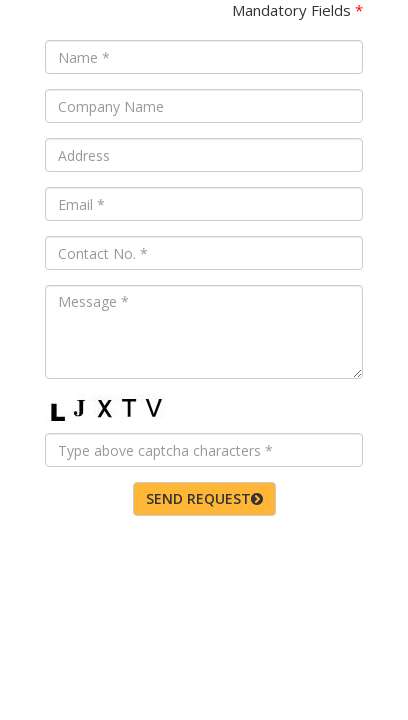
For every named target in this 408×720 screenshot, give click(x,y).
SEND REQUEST (204, 498)
